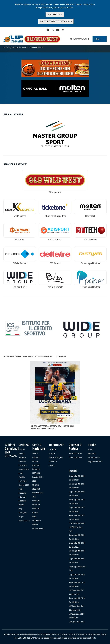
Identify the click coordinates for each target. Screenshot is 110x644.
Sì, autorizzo (54, 14)
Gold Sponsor (20, 216)
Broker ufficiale (20, 287)
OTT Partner (55, 263)
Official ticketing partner (55, 216)
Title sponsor (55, 192)
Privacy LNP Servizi (69, 634)
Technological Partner (90, 263)
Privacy (58, 634)
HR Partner (20, 240)
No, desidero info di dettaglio (55, 21)
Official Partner (55, 240)
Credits (103, 634)
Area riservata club (80, 39)
